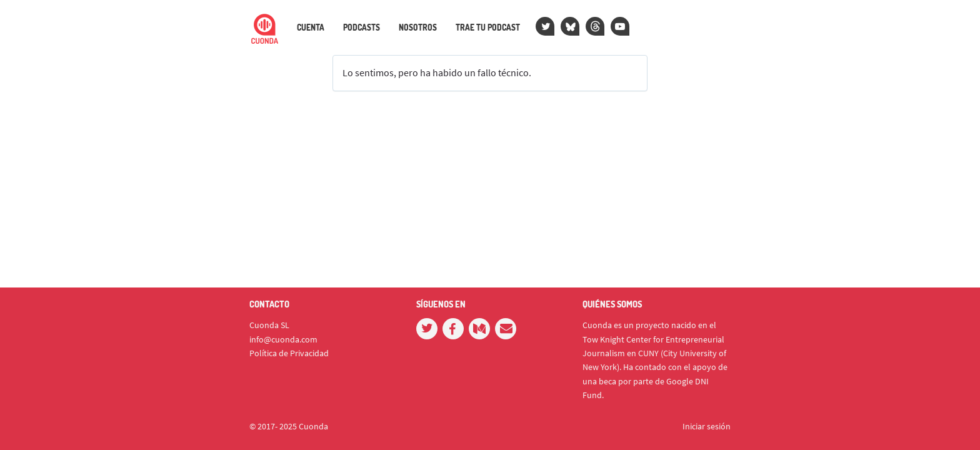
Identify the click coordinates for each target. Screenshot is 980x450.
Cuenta (311, 27)
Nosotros (418, 27)
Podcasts (362, 27)
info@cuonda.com (283, 339)
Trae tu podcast (488, 27)
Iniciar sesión (707, 426)
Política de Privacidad (289, 353)
